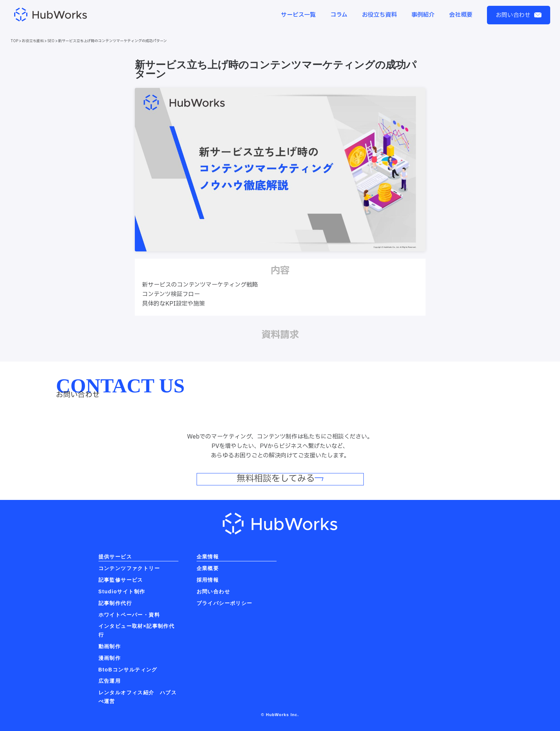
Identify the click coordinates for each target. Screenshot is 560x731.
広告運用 (110, 681)
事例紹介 (423, 15)
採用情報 (208, 580)
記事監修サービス (121, 580)
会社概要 (461, 15)
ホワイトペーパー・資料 (129, 615)
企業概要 (208, 568)
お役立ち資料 (379, 15)
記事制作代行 (115, 603)
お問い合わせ (519, 15)
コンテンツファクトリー (129, 568)
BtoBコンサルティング (128, 670)
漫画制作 (110, 658)
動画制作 (110, 646)
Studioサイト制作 (122, 591)
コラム (339, 15)
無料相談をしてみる (280, 479)
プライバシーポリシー (225, 603)
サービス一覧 (298, 15)
